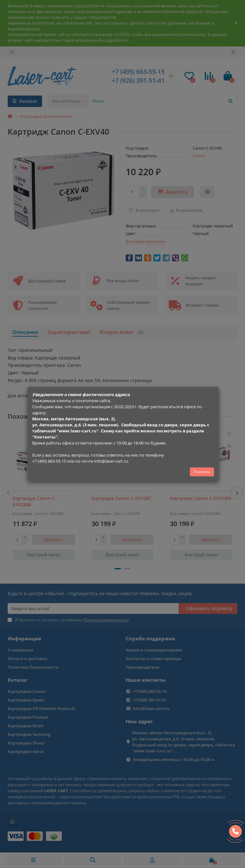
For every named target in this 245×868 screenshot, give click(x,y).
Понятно (202, 472)
